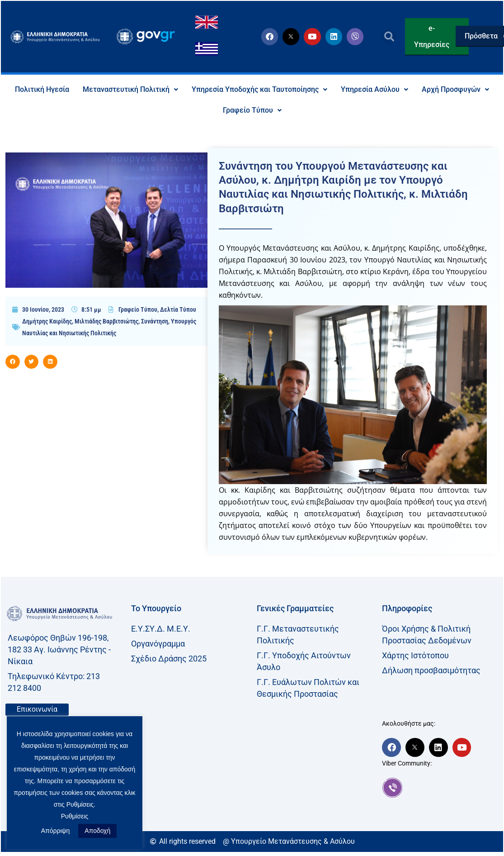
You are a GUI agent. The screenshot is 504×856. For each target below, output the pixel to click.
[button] (389, 37)
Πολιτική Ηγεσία (42, 89)
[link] (440, 788)
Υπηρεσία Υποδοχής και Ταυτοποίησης (259, 89)
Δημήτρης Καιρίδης (47, 321)
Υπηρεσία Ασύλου (374, 89)
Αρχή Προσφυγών (455, 89)
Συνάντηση (155, 321)
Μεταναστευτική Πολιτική (130, 89)
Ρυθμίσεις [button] (75, 816)
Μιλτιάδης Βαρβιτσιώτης (106, 321)
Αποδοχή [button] (97, 831)
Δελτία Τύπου (178, 309)
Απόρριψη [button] (56, 831)
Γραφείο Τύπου (252, 110)
